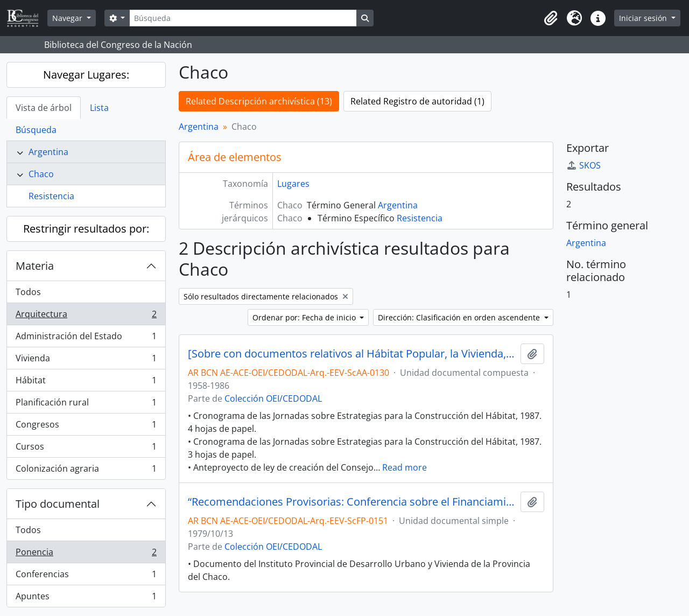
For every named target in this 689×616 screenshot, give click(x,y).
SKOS (583, 165)
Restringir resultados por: (86, 229)
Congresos (86, 427)
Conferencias (86, 576)
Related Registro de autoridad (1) (417, 101)
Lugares (293, 184)
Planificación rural (86, 405)
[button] (551, 18)
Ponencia (86, 554)
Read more (405, 467)
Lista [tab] (99, 108)
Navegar (68, 18)
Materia (35, 266)
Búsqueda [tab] (36, 130)
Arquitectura (86, 316)
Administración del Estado (86, 338)
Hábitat (86, 383)
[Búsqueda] (243, 18)
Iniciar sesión (644, 18)
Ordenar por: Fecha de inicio (305, 317)
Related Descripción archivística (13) (259, 101)
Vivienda (86, 360)
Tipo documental (58, 504)
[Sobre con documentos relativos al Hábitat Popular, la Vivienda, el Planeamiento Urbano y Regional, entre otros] (352, 354)
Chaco (41, 174)
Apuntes (86, 598)
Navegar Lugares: (86, 75)
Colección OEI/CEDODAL (273, 398)
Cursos (86, 449)
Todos (28, 292)
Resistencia (51, 196)
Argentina (48, 152)
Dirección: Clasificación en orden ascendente (460, 317)
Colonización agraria (86, 471)
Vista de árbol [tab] (44, 108)
